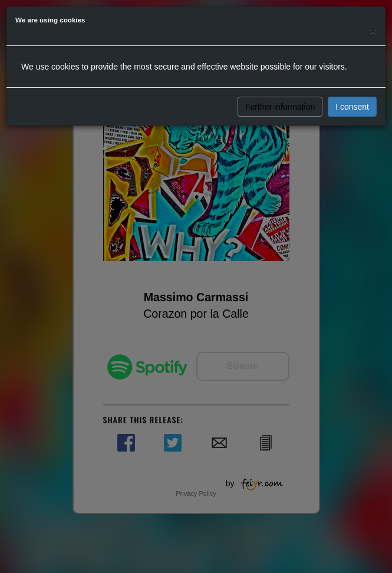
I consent (352, 107)
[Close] (373, 30)
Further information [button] (280, 107)
